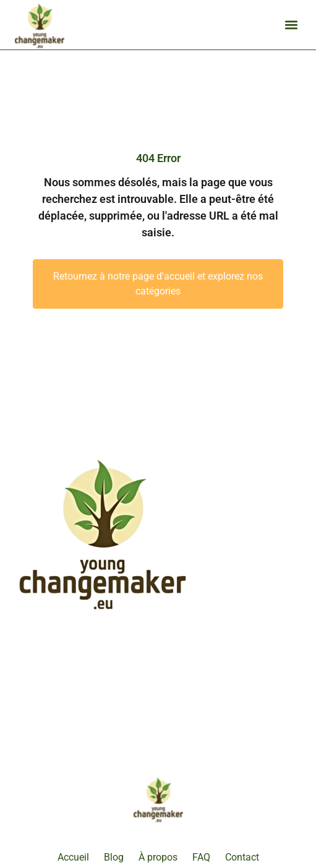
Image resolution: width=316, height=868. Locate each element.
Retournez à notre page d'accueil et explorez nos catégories (158, 284)
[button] (291, 25)
